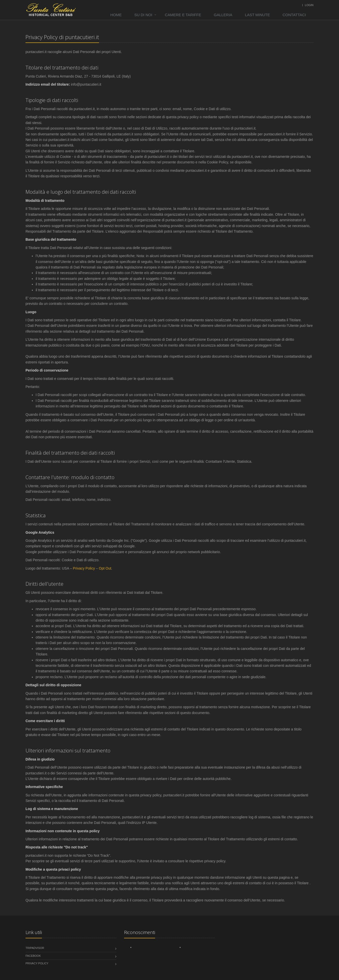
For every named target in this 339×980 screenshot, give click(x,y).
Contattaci (294, 15)
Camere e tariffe (183, 15)
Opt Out (105, 568)
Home (116, 15)
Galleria (223, 15)
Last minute (258, 15)
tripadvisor (35, 948)
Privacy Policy (84, 568)
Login (309, 5)
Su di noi (143, 15)
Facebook (33, 956)
